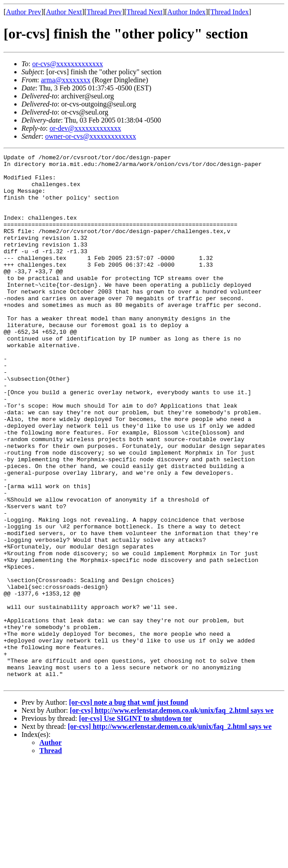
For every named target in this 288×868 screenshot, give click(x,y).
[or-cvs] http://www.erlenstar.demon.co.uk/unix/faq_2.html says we (172, 816)
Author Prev (23, 12)
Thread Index (230, 12)
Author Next (64, 12)
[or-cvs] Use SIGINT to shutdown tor (135, 824)
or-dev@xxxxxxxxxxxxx (85, 128)
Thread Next (144, 12)
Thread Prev (104, 12)
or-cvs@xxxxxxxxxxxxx (68, 64)
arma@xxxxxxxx (66, 80)
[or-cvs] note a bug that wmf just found (129, 808)
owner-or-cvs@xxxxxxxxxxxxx (91, 136)
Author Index (186, 12)
